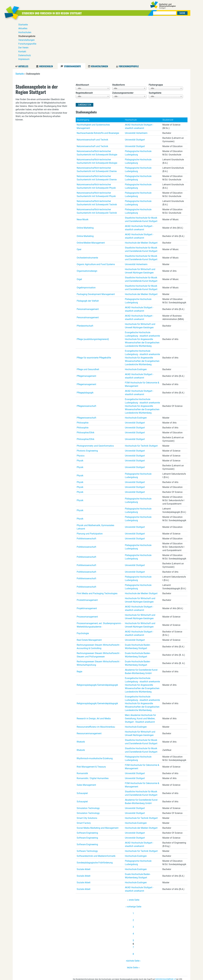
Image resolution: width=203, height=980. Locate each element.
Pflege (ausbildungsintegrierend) (93, 296)
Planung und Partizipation (90, 491)
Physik (80, 418)
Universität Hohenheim (136, 90)
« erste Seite (133, 857)
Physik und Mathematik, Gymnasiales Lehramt (95, 484)
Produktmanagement (87, 557)
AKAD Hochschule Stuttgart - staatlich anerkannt (139, 84)
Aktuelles (23, 23)
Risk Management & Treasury (91, 724)
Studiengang (83, 77)
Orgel (79, 236)
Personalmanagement (88, 266)
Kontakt (164, 976)
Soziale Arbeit (84, 826)
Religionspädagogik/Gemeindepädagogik (97, 642)
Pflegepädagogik (85, 350)
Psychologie (83, 590)
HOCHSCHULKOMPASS (164, 936)
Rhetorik (81, 699)
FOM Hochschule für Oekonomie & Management (142, 341)
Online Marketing (85, 185)
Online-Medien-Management (91, 200)
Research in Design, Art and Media (94, 676)
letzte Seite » (133, 925)
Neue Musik (83, 177)
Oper (79, 207)
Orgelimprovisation (86, 245)
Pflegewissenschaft (86, 363)
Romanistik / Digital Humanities (93, 735)
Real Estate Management (89, 597)
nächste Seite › (133, 918)
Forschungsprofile (129, 23)
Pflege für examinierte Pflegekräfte (94, 315)
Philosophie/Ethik (85, 390)
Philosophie (83, 380)
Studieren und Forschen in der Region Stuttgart (59, 13)
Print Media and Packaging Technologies (97, 551)
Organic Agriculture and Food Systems (96, 221)
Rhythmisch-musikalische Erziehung (95, 716)
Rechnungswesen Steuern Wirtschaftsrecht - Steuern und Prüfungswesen (99, 612)
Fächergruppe (156, 42)
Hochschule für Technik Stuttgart (141, 403)
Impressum (184, 976)
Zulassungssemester (123, 50)
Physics (81, 413)
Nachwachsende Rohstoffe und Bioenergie (98, 90)
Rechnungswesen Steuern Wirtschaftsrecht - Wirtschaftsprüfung (99, 620)
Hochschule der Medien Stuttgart (141, 200)
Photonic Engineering (87, 408)
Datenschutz (174, 976)
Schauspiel (82, 750)
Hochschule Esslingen (136, 327)
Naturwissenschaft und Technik (92, 97)
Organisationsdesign (87, 228)
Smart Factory (84, 780)
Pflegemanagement (86, 333)
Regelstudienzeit (84, 50)
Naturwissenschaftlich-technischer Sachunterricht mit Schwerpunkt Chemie (97, 127)
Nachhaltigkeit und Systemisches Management (93, 84)
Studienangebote (72, 23)
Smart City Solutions (87, 775)
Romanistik (82, 730)
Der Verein (155, 976)
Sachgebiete (155, 50)
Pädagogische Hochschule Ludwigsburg (138, 110)
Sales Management (86, 742)
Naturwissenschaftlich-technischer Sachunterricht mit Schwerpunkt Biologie (97, 110)
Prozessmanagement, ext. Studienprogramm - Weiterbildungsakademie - (99, 582)
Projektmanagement (87, 566)
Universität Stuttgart (135, 97)
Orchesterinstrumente (87, 215)
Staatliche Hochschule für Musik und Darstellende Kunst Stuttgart (141, 177)
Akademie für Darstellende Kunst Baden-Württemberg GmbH (141, 629)
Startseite (20, 31)
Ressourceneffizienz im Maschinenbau (96, 684)
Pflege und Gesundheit (88, 327)
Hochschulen (46, 23)
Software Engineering (87, 790)
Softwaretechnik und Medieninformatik (96, 813)
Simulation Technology (88, 765)
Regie (79, 629)
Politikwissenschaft (86, 496)
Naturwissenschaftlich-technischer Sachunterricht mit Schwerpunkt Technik (97, 160)
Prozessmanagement (87, 574)
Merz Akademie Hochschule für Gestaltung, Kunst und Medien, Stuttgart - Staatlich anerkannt (140, 676)
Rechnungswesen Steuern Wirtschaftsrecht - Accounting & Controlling (99, 604)
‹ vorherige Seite (133, 864)
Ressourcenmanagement (89, 691)
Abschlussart (82, 42)
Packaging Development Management (96, 251)
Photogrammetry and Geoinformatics (95, 403)
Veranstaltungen (99, 23)
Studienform (119, 42)
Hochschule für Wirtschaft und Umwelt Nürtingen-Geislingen (140, 228)
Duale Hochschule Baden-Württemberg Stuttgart (138, 604)
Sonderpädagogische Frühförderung (95, 820)
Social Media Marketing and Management (98, 785)
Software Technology (87, 808)
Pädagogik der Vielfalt (88, 258)
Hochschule (131, 77)
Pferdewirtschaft (85, 283)
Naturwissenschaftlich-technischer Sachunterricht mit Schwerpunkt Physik (96, 143)
